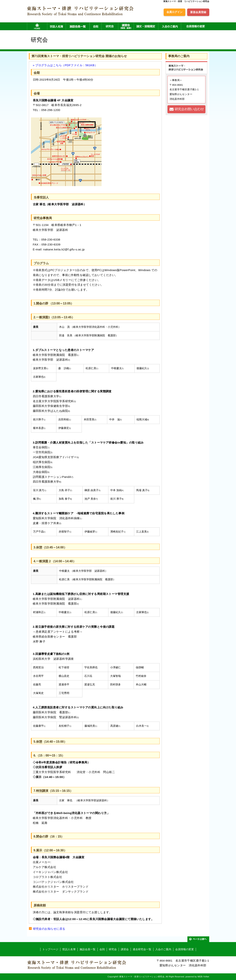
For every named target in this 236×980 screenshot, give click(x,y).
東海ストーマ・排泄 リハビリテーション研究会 (186, 1)
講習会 (125, 949)
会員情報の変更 (185, 949)
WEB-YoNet (203, 977)
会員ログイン (174, 12)
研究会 (113, 949)
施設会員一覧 (88, 949)
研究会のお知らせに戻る (49, 929)
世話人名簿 (69, 949)
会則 (102, 949)
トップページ (50, 949)
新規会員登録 (198, 12)
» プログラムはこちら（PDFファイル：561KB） (65, 65)
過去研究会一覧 (142, 949)
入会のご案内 (163, 949)
